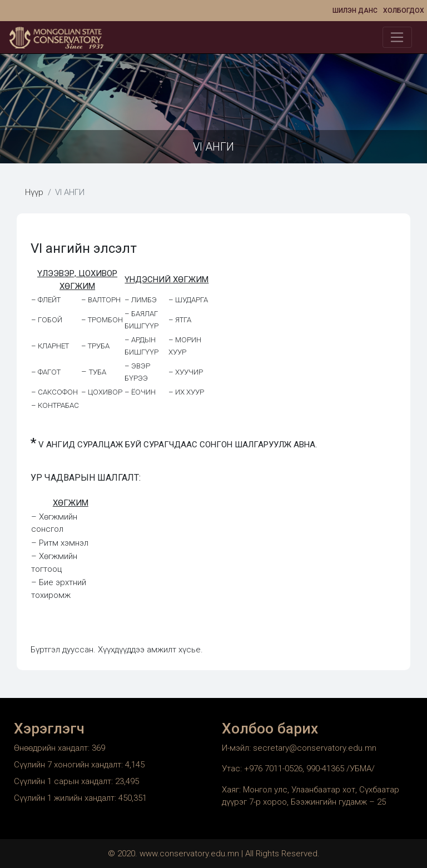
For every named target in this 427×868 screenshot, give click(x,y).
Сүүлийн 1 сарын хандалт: (64, 781)
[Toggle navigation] (397, 37)
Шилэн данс (355, 11)
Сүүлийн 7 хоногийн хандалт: (69, 765)
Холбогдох (404, 11)
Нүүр (34, 192)
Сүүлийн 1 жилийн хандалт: (66, 798)
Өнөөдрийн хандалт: (53, 748)
